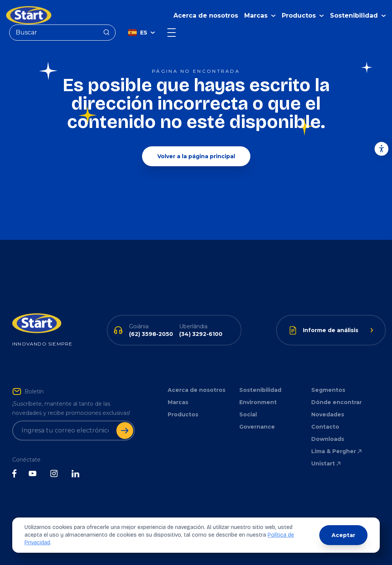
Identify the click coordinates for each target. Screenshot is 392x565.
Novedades (328, 414)
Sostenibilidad (260, 390)
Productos (183, 414)
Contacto (325, 427)
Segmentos (328, 390)
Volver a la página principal (196, 156)
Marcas (178, 402)
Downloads (328, 439)
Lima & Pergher (337, 451)
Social (248, 414)
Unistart (327, 463)
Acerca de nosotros (206, 16)
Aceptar (343, 535)
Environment (258, 402)
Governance (257, 427)
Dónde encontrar (336, 402)
